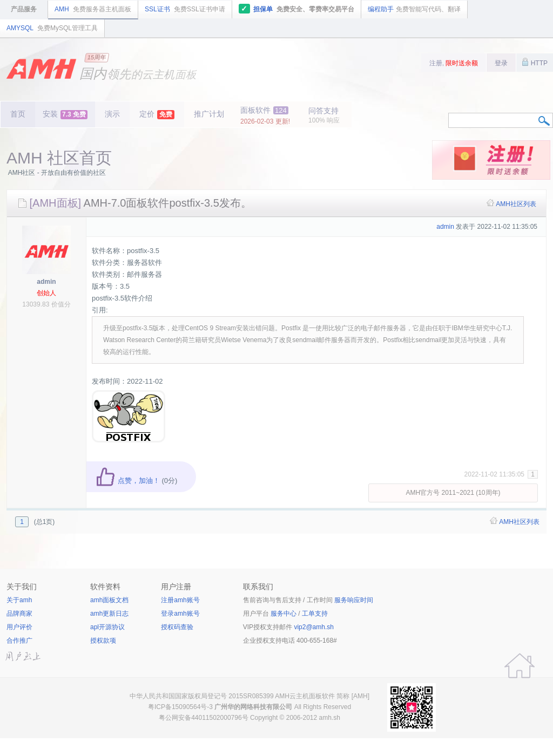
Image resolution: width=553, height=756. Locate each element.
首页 (18, 114)
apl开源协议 (107, 627)
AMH (93, 9)
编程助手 (414, 9)
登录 (501, 63)
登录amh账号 (180, 614)
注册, (454, 63)
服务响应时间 (354, 600)
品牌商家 (19, 614)
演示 (112, 114)
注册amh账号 (180, 600)
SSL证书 (185, 9)
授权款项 (103, 641)
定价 (157, 114)
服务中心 (284, 614)
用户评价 (19, 627)
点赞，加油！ (128, 481)
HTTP (535, 62)
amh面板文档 (109, 600)
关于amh (19, 600)
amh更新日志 (109, 614)
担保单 (297, 9)
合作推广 (19, 641)
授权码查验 (177, 627)
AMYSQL (52, 28)
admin (46, 282)
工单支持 (315, 614)
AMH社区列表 (516, 204)
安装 (65, 114)
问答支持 (324, 115)
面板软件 (265, 115)
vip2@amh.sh (314, 627)
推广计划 (209, 114)
